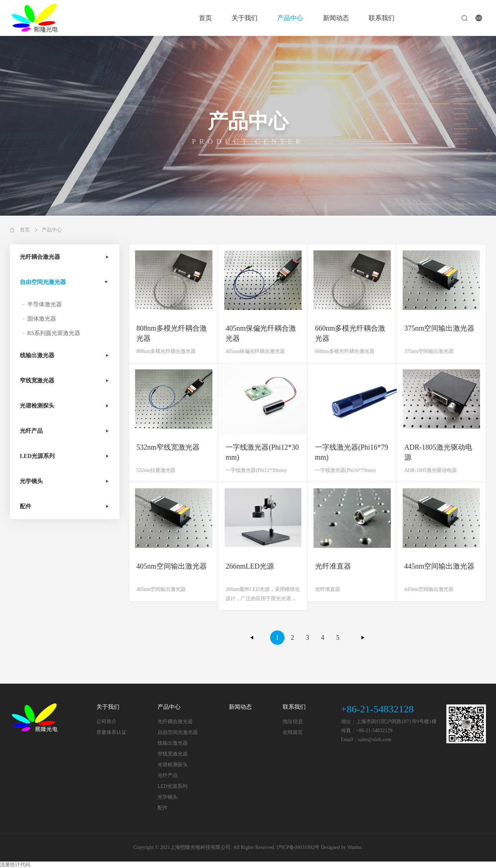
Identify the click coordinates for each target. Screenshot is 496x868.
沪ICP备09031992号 (298, 847)
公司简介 (106, 722)
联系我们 (382, 18)
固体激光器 (42, 319)
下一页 (363, 638)
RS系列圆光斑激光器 (54, 333)
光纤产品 (31, 431)
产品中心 (290, 18)
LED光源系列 (37, 456)
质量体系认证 (112, 732)
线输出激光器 (37, 355)
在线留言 (293, 732)
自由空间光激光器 (43, 282)
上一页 (252, 638)
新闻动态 (336, 18)
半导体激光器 (45, 304)
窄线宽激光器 (37, 380)
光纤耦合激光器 (40, 257)
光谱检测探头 (37, 406)
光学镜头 (31, 481)
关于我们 (245, 18)
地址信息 (293, 722)
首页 (205, 18)
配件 (26, 506)
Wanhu (354, 847)
